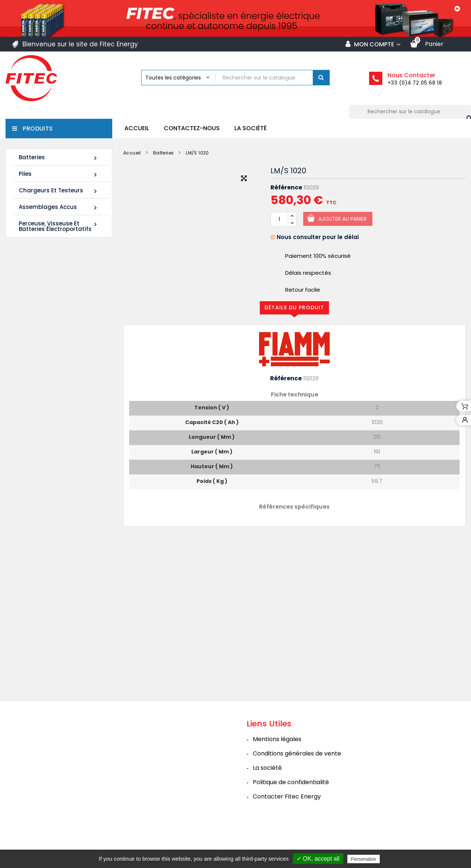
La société (251, 128)
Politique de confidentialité (291, 810)
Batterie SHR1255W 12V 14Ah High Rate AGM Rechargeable (50, 344)
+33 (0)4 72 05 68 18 (415, 83)
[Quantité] (279, 219)
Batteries (59, 158)
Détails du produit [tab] (294, 307)
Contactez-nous (192, 128)
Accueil (137, 128)
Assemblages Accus (59, 207)
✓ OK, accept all (318, 859)
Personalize (364, 859)
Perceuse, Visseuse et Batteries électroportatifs (59, 226)
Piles (59, 174)
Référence (286, 188)
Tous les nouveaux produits (62, 490)
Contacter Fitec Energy (287, 825)
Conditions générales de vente (297, 782)
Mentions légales (277, 767)
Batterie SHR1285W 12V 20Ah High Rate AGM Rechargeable (50, 444)
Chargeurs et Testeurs (59, 191)
